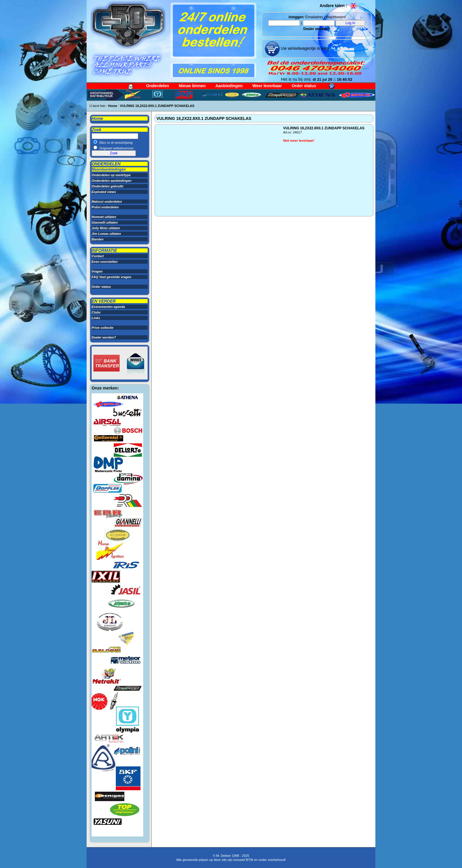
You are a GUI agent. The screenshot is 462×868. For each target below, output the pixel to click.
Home (113, 106)
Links (96, 318)
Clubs (96, 312)
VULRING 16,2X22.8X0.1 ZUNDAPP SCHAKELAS (157, 106)
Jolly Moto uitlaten (106, 228)
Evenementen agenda (108, 307)
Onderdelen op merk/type (111, 175)
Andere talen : (339, 6)
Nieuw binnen (192, 86)
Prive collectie (103, 328)
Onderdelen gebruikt (108, 186)
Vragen (97, 271)
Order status (304, 86)
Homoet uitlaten (104, 217)
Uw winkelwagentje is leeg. (305, 48)
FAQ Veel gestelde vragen (112, 277)
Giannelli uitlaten (105, 222)
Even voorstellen (105, 262)
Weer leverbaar (267, 86)
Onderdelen (158, 86)
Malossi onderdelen (107, 202)
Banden (98, 239)
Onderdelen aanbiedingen (112, 181)
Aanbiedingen (229, 86)
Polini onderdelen (105, 207)
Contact (98, 256)
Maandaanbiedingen (109, 169)
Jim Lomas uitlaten (106, 234)
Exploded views (104, 192)
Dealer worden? (316, 29)
